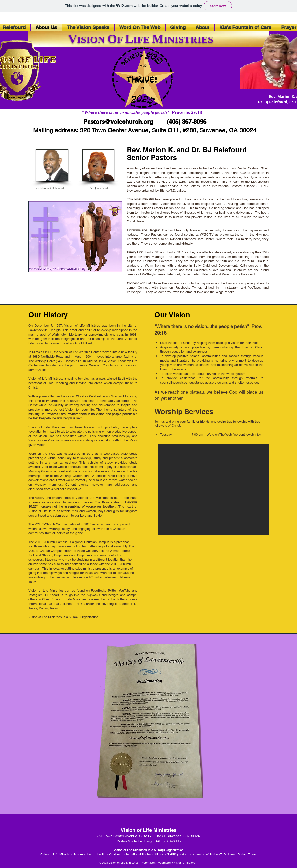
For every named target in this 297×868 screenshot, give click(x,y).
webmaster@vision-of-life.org (176, 862)
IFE (143, 40)
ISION (92, 40)
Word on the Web (42, 454)
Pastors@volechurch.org (118, 122)
